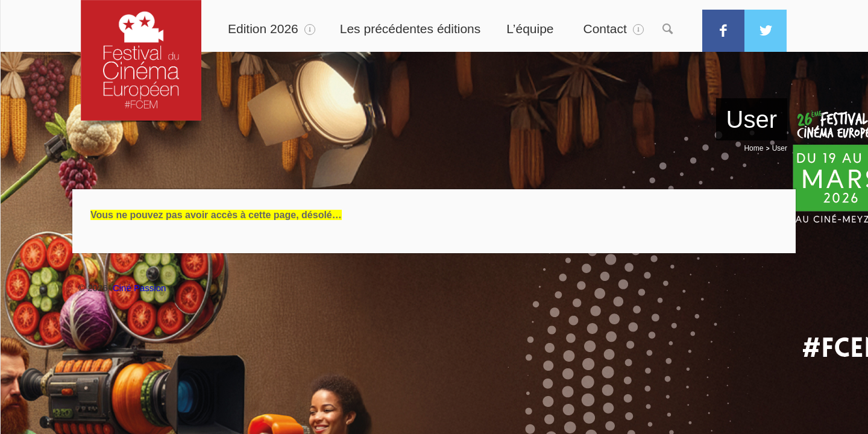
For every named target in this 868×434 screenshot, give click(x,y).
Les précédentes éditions (410, 29)
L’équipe (530, 29)
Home (753, 148)
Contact (605, 29)
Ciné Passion (139, 288)
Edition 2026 (263, 29)
